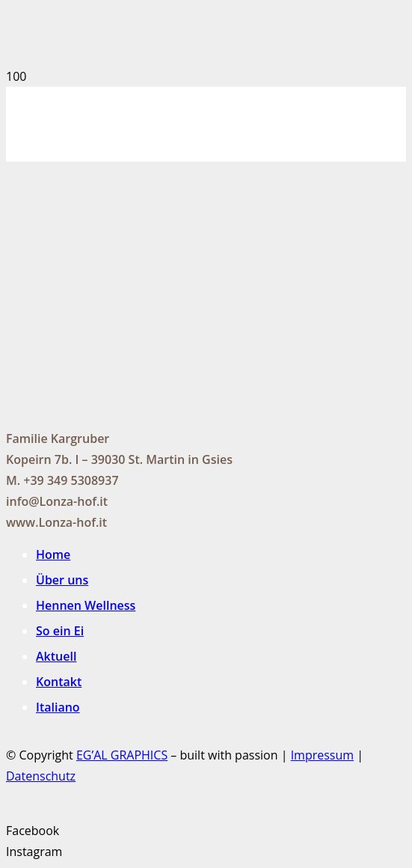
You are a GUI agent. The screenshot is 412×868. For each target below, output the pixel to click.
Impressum (322, 755)
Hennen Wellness (86, 605)
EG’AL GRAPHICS (122, 755)
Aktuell (56, 656)
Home (53, 554)
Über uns (62, 580)
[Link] (116, 163)
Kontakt (59, 682)
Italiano (58, 707)
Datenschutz (41, 776)
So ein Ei (60, 631)
